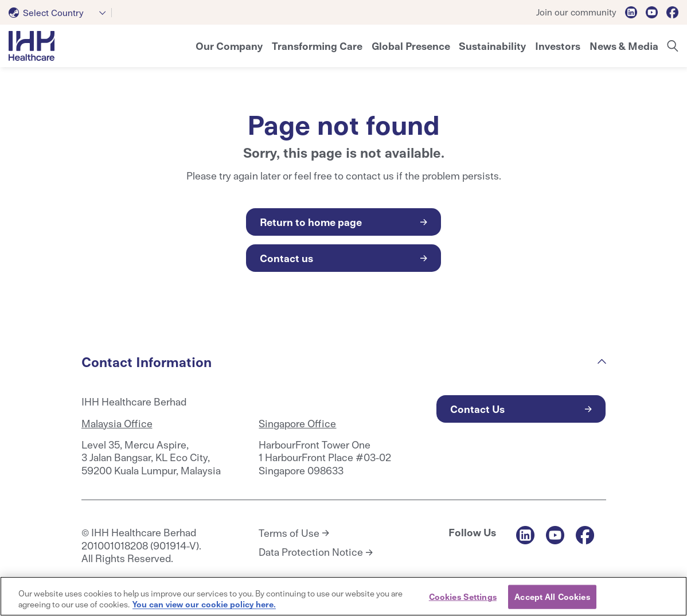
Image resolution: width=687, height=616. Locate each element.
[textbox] (48, 13)
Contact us (286, 258)
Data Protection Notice (311, 552)
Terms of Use (289, 533)
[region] (343, 596)
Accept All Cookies (552, 596)
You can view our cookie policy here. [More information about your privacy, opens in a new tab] (204, 604)
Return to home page (311, 222)
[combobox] (60, 13)
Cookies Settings (463, 596)
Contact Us (477, 409)
